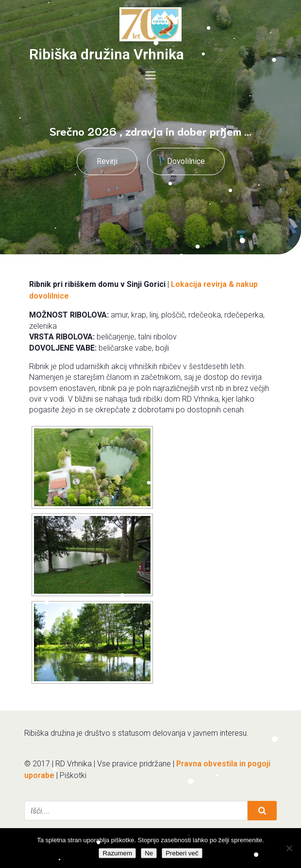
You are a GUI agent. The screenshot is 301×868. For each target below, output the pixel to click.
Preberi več (182, 853)
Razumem (117, 853)
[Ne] (289, 848)
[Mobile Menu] (150, 75)
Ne (149, 853)
